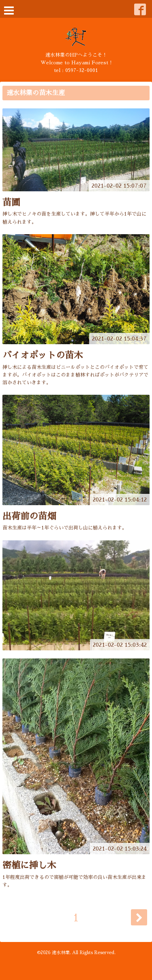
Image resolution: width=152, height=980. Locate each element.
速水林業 (61, 953)
